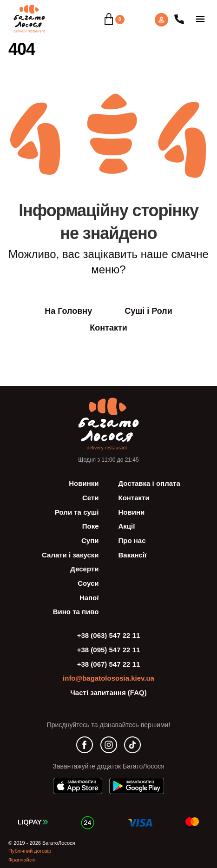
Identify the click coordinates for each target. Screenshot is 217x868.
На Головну (68, 311)
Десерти (84, 569)
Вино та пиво (76, 612)
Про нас (132, 540)
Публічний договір (30, 851)
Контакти (108, 328)
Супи (90, 540)
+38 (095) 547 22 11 (109, 650)
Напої (89, 598)
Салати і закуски (70, 555)
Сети (91, 498)
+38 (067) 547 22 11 (109, 664)
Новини (132, 512)
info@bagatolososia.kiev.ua (108, 678)
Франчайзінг (23, 860)
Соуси (88, 583)
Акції (127, 526)
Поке (91, 526)
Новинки (84, 483)
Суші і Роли (148, 311)
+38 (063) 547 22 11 (109, 635)
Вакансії (133, 555)
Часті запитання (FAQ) (108, 692)
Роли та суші (77, 512)
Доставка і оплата (149, 483)
